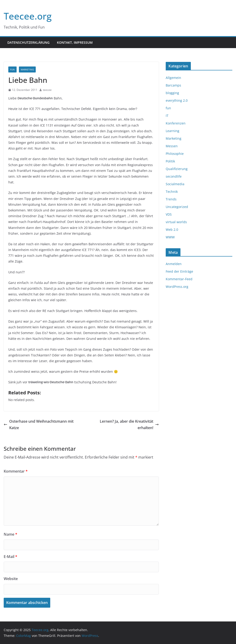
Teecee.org (28, 16)
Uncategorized (177, 207)
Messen (172, 146)
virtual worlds (176, 222)
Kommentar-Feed (179, 279)
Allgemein (173, 78)
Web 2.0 (172, 230)
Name (10, 534)
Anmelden (174, 264)
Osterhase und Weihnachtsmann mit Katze (39, 425)
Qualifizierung (177, 169)
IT (167, 116)
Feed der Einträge (179, 271)
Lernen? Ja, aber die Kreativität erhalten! (129, 425)
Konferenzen (176, 123)
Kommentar (16, 471)
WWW (170, 237)
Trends (171, 199)
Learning (173, 131)
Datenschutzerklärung (28, 42)
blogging (172, 93)
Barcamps (173, 85)
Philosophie (175, 154)
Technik (172, 192)
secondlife (174, 176)
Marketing (27, 69)
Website (11, 579)
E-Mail (10, 557)
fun (12, 69)
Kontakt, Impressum (75, 42)
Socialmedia (175, 184)
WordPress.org (177, 287)
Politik (170, 161)
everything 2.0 (177, 100)
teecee (47, 90)
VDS (169, 214)
